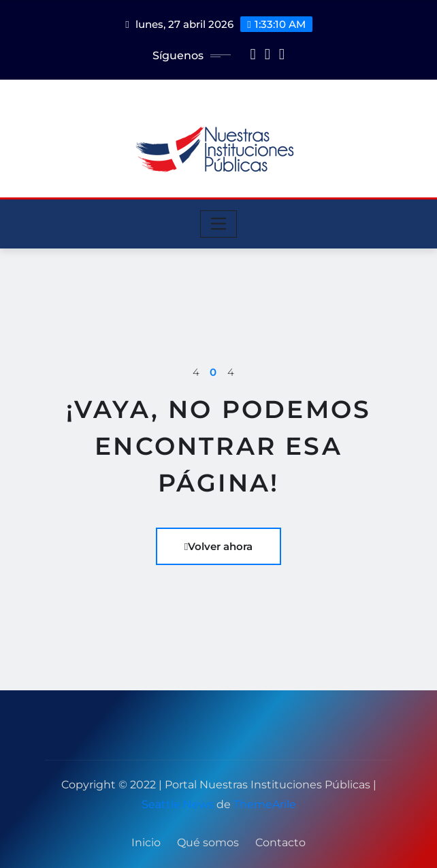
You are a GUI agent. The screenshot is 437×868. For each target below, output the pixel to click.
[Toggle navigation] (219, 224)
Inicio (146, 842)
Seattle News (178, 804)
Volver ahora (218, 546)
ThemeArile (265, 804)
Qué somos (208, 842)
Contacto (280, 842)
